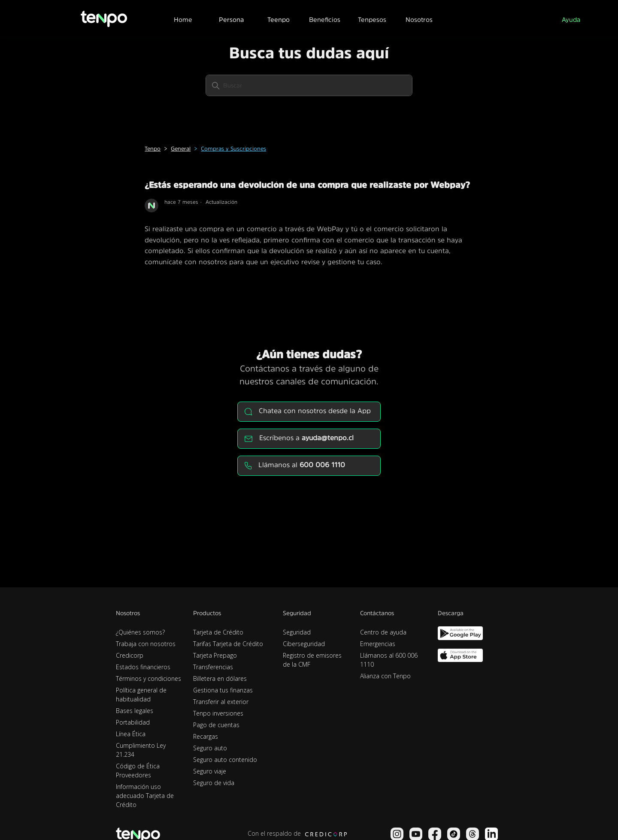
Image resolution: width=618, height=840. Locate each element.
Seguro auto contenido (225, 760)
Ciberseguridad (304, 644)
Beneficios (325, 20)
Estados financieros (143, 667)
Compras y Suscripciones (233, 149)
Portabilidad (133, 722)
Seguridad (297, 632)
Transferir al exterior (221, 702)
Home (183, 20)
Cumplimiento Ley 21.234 (141, 750)
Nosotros (419, 20)
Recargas (206, 736)
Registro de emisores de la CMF (312, 660)
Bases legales (135, 711)
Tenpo (153, 149)
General (181, 149)
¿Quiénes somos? (140, 632)
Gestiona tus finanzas (223, 690)
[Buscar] (309, 85)
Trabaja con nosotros (146, 644)
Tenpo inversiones (218, 713)
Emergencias (378, 644)
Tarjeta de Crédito (218, 632)
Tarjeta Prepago (215, 655)
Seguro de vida (214, 783)
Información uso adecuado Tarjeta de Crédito (145, 796)
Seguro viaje (210, 771)
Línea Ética (131, 734)
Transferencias (213, 667)
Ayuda (571, 20)
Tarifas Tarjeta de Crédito (228, 644)
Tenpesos (372, 20)
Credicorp (130, 655)
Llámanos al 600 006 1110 (389, 660)
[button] (231, 18)
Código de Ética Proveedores (138, 771)
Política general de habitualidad (141, 695)
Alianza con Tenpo (385, 676)
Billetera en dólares (220, 678)
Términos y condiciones (148, 678)
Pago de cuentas (216, 725)
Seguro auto (210, 748)
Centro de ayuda (383, 632)
